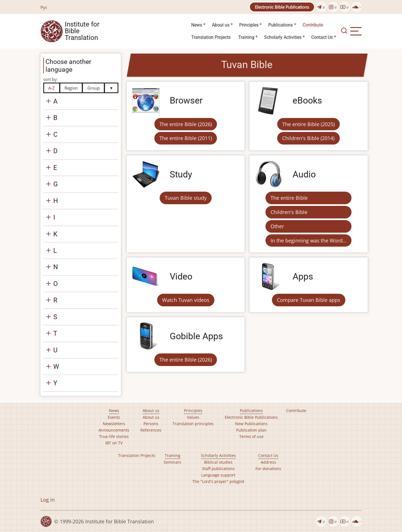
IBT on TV (114, 443)
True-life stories (114, 436)
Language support (218, 475)
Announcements (114, 430)
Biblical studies (218, 462)
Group (94, 88)
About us (221, 25)
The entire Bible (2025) (308, 124)
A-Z (52, 88)
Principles (249, 25)
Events (114, 417)
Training (246, 37)
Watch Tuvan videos (186, 300)
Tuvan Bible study (186, 198)
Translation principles (193, 424)
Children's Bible (289, 212)
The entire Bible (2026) (186, 124)
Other (277, 226)
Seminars (172, 462)
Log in (48, 500)
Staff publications (218, 469)
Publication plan (251, 430)
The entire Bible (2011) (186, 138)
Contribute (313, 25)
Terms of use (251, 436)
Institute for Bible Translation (82, 31)
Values (193, 417)
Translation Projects (211, 37)
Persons (151, 424)
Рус (44, 7)
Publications (281, 25)
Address (268, 462)
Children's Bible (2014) (308, 138)
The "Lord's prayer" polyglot (218, 481)
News (197, 25)
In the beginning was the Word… (308, 240)
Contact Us (322, 37)
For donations (268, 469)
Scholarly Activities (283, 37)
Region (71, 88)
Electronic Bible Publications (282, 7)
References (151, 430)
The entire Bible (289, 198)
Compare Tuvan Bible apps (309, 300)
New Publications (251, 424)
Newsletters (114, 424)
